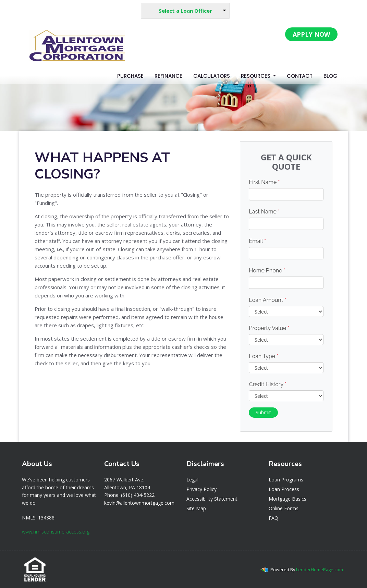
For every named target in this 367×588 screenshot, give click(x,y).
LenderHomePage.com (320, 569)
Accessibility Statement (212, 499)
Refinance (168, 76)
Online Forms (284, 508)
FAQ (273, 518)
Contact (300, 76)
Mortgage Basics (288, 499)
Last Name (264, 212)
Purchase (130, 76)
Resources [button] (256, 76)
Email (257, 241)
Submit (263, 412)
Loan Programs (286, 480)
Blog (331, 76)
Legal (192, 480)
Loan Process (284, 489)
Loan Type (264, 356)
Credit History (267, 384)
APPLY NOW (311, 34)
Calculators (212, 76)
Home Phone (267, 271)
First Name (264, 182)
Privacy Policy (201, 489)
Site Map (196, 508)
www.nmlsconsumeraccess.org (56, 532)
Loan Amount (267, 300)
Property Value (269, 328)
